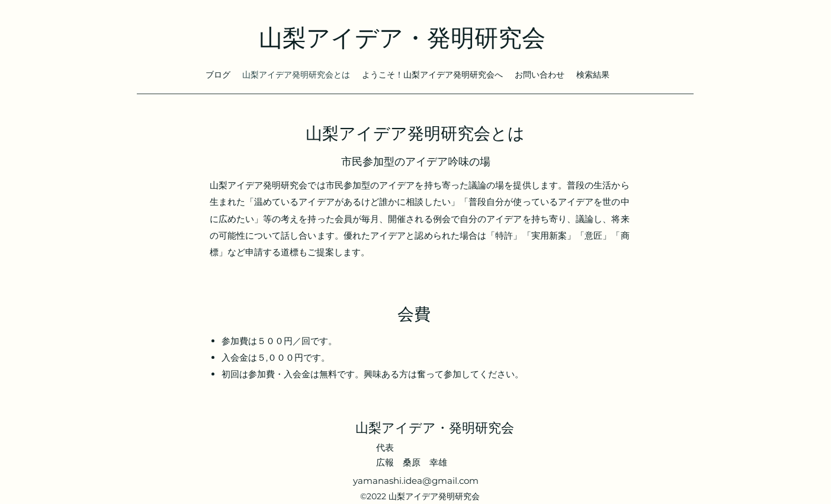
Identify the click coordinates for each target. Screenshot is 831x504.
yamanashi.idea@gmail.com (416, 481)
